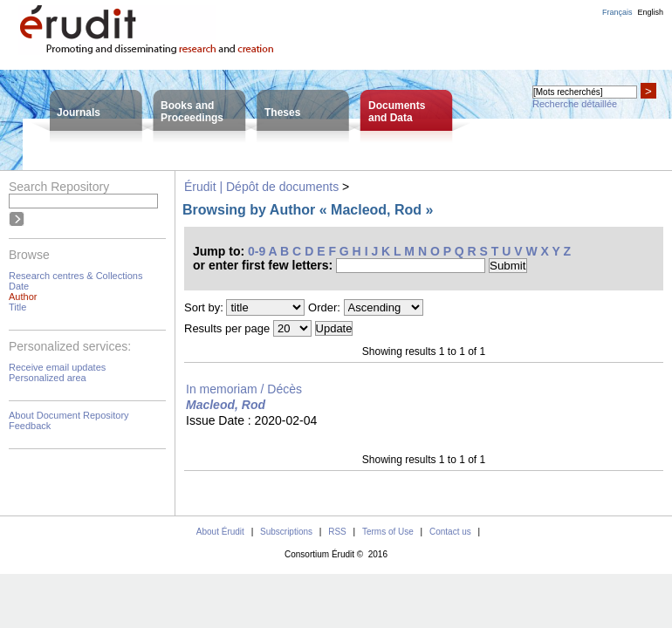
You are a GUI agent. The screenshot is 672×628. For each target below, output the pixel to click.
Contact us (450, 532)
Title (17, 307)
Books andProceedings (192, 112)
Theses (282, 113)
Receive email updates (57, 367)
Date (19, 286)
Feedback (30, 426)
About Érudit (220, 532)
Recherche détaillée (575, 104)
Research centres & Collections (75, 276)
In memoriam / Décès (244, 389)
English (650, 12)
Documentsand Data (397, 112)
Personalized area (48, 378)
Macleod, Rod (226, 405)
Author (23, 297)
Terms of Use (388, 532)
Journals (79, 113)
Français (617, 12)
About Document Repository (69, 415)
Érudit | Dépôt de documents (261, 187)
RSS (337, 532)
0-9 (257, 251)
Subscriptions (286, 532)
